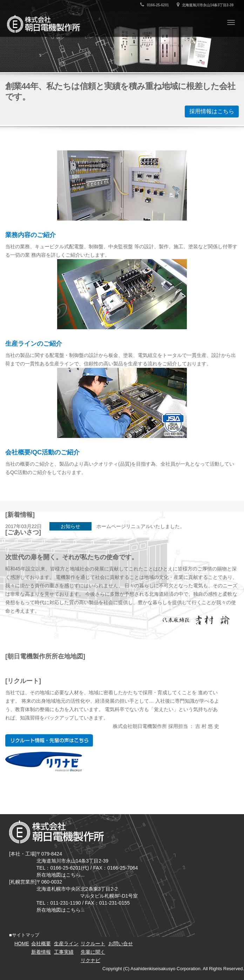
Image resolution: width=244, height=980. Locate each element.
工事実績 (64, 952)
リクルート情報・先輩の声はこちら (49, 740)
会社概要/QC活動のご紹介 (42, 452)
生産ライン (66, 944)
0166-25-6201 (154, 5)
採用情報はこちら (212, 111)
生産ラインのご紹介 (34, 344)
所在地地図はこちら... (61, 875)
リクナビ (44, 762)
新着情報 (41, 952)
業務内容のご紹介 (30, 235)
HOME (22, 944)
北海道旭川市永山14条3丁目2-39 (205, 5)
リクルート (93, 944)
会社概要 (41, 944)
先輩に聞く (93, 952)
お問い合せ (121, 944)
